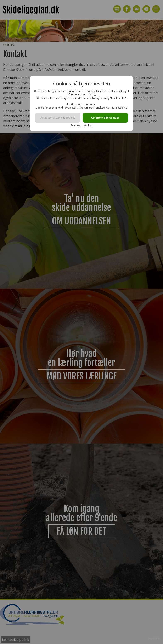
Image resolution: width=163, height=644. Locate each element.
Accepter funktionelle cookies (58, 118)
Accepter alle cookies (105, 118)
